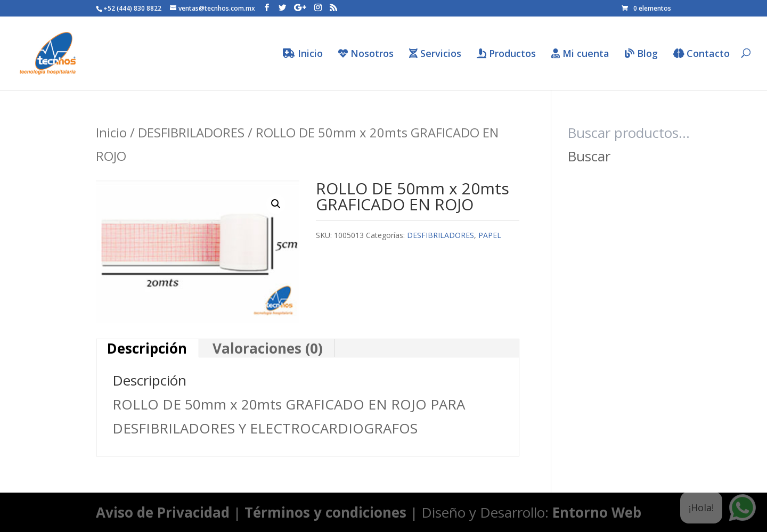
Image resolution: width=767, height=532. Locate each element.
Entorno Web (597, 512)
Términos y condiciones (325, 512)
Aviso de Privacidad (163, 512)
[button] (276, 204)
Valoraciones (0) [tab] (268, 348)
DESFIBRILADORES (191, 132)
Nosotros (366, 54)
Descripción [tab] (147, 348)
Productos (506, 54)
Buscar (589, 156)
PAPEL (490, 235)
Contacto (701, 54)
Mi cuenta (580, 54)
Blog (641, 54)
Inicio (303, 54)
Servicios (435, 54)
